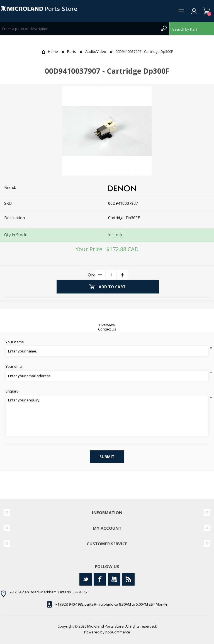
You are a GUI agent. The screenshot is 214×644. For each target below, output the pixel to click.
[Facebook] (100, 579)
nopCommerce (118, 632)
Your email (14, 367)
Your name (15, 342)
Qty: (91, 274)
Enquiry (12, 391)
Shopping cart (206, 11)
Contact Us (107, 329)
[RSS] (128, 579)
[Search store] (79, 29)
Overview (107, 325)
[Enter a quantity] (111, 275)
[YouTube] (114, 579)
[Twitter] (86, 579)
